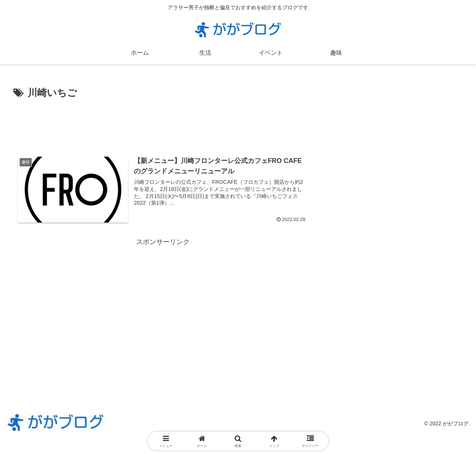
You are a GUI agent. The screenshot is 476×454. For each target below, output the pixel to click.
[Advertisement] (163, 122)
